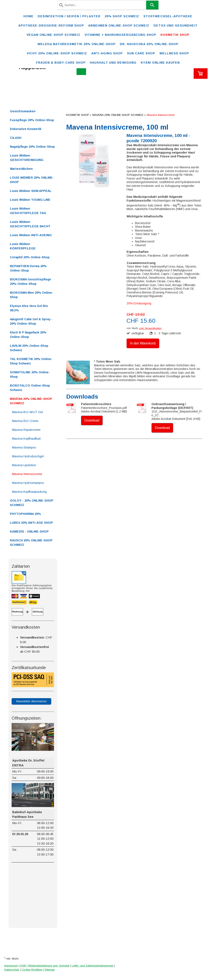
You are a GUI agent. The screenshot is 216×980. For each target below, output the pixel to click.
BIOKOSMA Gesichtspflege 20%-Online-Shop (30, 282)
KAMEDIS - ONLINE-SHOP (29, 532)
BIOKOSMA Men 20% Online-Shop (32, 295)
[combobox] (102, 5)
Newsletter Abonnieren (31, 701)
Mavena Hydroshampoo (28, 483)
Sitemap (50, 970)
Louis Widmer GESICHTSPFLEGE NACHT (30, 224)
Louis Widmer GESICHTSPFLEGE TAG (28, 211)
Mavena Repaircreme (26, 430)
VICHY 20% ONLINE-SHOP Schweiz (57, 53)
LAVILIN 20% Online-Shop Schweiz (29, 348)
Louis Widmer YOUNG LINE (30, 200)
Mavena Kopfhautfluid (26, 439)
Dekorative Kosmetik (26, 129)
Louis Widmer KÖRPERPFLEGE (23, 246)
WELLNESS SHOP (174, 53)
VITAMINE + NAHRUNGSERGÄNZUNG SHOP (120, 35)
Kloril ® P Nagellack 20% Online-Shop (28, 335)
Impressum (11, 966)
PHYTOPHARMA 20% (25, 514)
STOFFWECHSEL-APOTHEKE (168, 16)
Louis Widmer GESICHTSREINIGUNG (27, 158)
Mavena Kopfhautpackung (29, 492)
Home (28, 16)
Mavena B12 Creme (25, 421)
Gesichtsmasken (23, 111)
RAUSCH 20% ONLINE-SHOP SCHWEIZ (31, 543)
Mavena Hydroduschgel (28, 456)
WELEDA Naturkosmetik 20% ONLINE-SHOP (77, 44)
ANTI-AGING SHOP (107, 53)
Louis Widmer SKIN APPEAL (31, 191)
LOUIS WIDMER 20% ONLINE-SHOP (32, 180)
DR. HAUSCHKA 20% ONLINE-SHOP (149, 44)
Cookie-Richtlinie (32, 970)
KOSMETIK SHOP (175, 35)
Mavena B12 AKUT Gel (27, 412)
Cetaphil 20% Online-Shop (30, 257)
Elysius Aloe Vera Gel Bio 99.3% (29, 308)
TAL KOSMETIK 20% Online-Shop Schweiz (31, 361)
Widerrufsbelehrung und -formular (49, 966)
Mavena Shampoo (24, 447)
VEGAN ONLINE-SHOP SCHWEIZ (53, 35)
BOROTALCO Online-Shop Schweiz (30, 388)
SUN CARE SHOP (141, 53)
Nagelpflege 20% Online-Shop (32, 147)
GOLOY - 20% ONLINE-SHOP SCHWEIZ (32, 503)
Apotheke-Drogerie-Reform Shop (51, 25)
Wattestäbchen (21, 169)
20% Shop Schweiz (122, 16)
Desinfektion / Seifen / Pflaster (69, 16)
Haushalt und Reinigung (113, 63)
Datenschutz (12, 970)
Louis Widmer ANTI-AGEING (31, 235)
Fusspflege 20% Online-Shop (32, 120)
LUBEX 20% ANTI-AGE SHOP (31, 523)
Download (92, 420)
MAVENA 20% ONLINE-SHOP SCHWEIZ (31, 401)
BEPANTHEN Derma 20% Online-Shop (28, 268)
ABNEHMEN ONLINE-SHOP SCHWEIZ (119, 25)
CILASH (16, 138)
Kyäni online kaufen (160, 63)
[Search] (152, 5)
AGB (23, 966)
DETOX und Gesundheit (175, 25)
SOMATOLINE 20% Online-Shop (30, 374)
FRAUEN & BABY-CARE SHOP (61, 63)
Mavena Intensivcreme (27, 474)
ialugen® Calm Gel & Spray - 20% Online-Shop (31, 321)
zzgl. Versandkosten (150, 328)
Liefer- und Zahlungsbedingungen (92, 966)
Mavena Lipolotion (24, 465)
